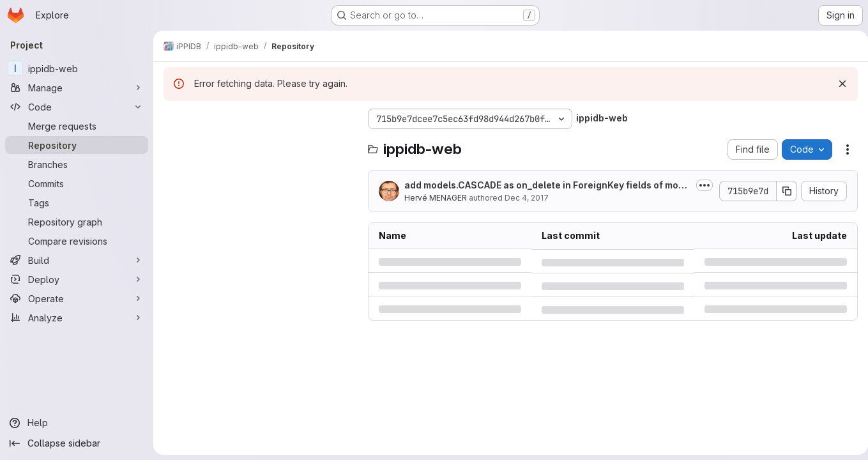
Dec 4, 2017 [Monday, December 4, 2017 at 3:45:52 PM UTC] (527, 198)
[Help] (77, 423)
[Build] (77, 260)
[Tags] (77, 203)
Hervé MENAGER (436, 198)
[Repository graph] (77, 222)
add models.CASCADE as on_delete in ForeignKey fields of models (544, 186)
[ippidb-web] (77, 68)
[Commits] (77, 183)
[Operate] (77, 298)
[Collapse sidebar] (77, 443)
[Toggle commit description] (699, 185)
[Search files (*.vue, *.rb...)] (259, 144)
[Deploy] (77, 279)
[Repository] (77, 145)
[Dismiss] (837, 84)
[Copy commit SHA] (782, 191)
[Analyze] (77, 318)
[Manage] (77, 88)
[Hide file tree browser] (174, 119)
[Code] (77, 107)
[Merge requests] (77, 126)
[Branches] (77, 164)
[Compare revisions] (77, 241)
